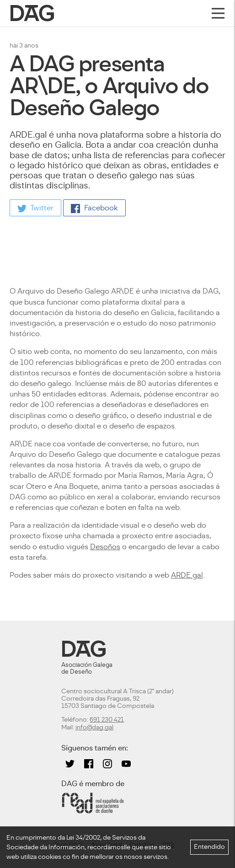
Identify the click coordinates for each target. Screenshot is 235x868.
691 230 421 (107, 720)
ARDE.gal (187, 575)
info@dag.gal (94, 727)
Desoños (105, 547)
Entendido (209, 847)
